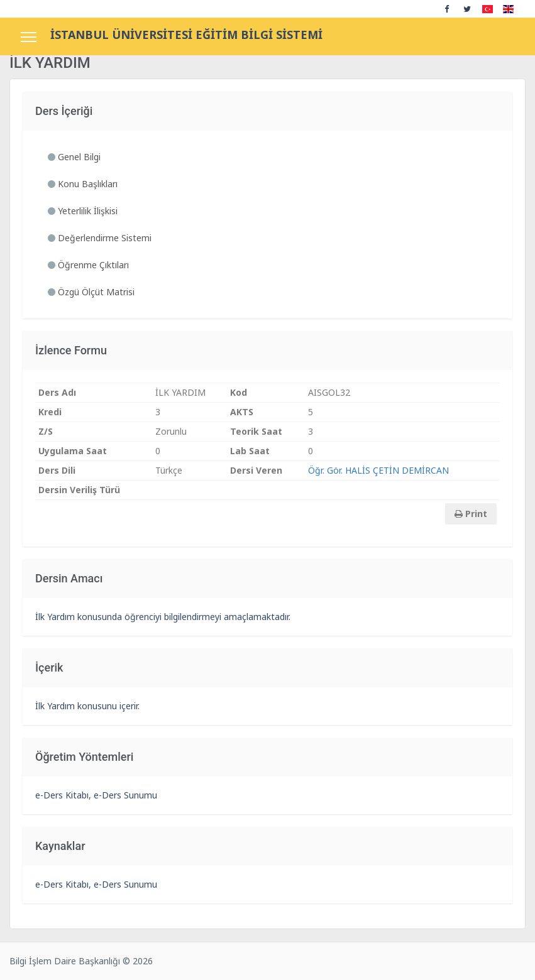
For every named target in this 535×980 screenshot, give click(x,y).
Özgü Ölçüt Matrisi (91, 292)
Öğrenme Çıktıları (88, 265)
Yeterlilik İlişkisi (83, 211)
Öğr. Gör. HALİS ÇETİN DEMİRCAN (378, 470)
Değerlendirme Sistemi (100, 238)
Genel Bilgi (74, 157)
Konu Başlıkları (83, 184)
